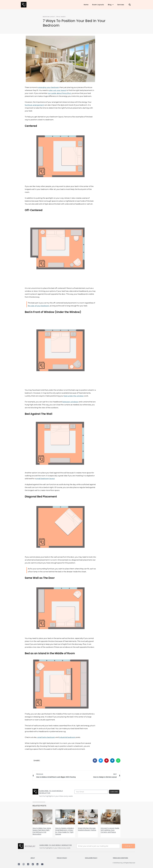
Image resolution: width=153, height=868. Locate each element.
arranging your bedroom (49, 87)
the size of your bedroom (38, 306)
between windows (70, 402)
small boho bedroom (46, 737)
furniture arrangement (34, 105)
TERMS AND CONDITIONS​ (120, 858)
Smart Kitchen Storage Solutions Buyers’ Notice (87, 829)
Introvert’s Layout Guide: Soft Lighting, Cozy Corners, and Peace (110, 830)
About (33, 858)
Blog (111, 5)
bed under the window (74, 396)
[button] (130, 5)
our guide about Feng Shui (59, 93)
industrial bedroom (67, 737)
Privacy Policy (62, 858)
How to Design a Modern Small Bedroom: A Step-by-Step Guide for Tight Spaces (65, 831)
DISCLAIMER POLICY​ (91, 858)
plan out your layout (58, 90)
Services (121, 5)
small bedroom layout (45, 479)
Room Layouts (98, 5)
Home (86, 5)
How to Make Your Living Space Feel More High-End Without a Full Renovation (42, 831)
